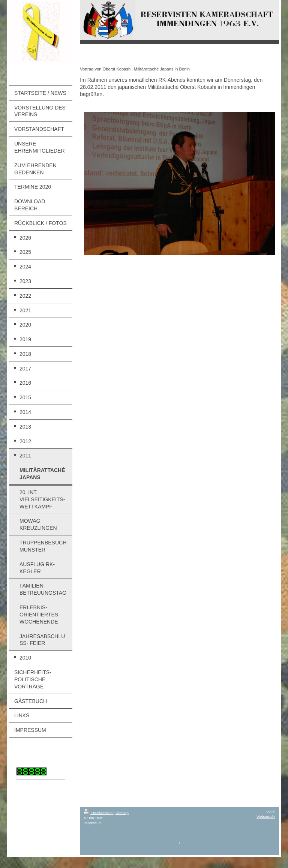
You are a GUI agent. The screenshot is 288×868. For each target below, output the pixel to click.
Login (271, 811)
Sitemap (122, 813)
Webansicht (266, 816)
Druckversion (98, 813)
